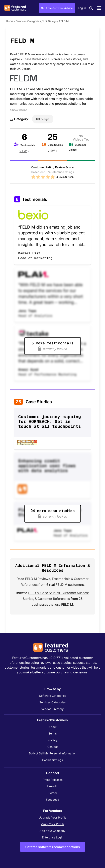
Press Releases (53, 780)
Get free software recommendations (53, 847)
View (23, 151)
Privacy (52, 740)
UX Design (50, 21)
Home (10, 21)
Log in (82, 8)
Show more (19, 110)
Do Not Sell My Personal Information (53, 753)
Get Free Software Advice (57, 8)
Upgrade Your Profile (52, 817)
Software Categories (53, 696)
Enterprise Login (53, 837)
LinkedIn (53, 786)
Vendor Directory (52, 709)
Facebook (52, 800)
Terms (53, 733)
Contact (53, 747)
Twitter (52, 793)
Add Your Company (52, 831)
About (53, 727)
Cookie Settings (52, 760)
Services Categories (28, 21)
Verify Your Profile (52, 824)
